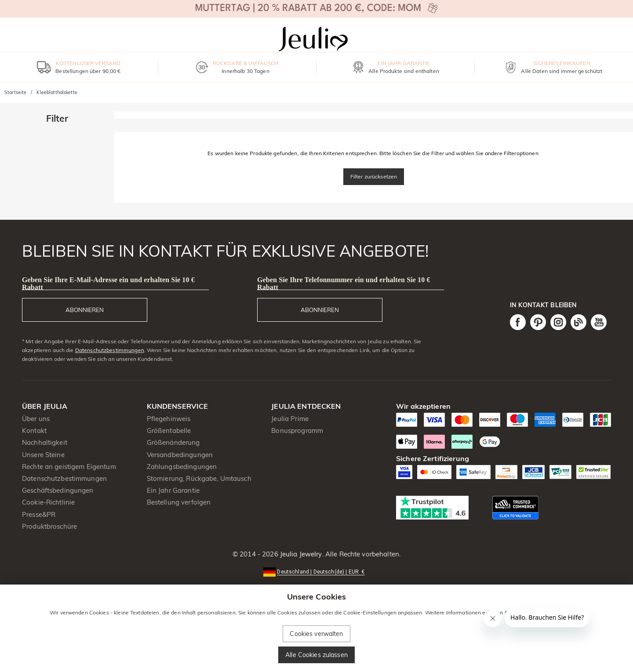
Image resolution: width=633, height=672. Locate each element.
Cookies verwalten (316, 634)
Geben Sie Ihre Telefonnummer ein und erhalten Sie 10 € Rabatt (344, 283)
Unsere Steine (43, 455)
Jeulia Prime (290, 419)
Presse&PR (39, 514)
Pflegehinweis (169, 419)
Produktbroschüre (49, 526)
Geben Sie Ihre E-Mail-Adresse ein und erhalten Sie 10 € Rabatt (108, 283)
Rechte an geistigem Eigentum (69, 467)
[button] (316, 571)
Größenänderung (173, 442)
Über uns (36, 419)
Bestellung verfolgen (179, 502)
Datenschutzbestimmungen (110, 350)
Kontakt (34, 430)
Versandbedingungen (180, 455)
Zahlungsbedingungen (182, 467)
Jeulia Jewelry (300, 554)
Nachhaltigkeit (45, 442)
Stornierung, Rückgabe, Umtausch (199, 478)
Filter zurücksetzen (374, 176)
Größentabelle (169, 430)
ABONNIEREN (85, 310)
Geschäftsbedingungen (58, 490)
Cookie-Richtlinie (48, 502)
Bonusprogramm (297, 430)
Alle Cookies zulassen (316, 655)
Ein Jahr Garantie (173, 490)
